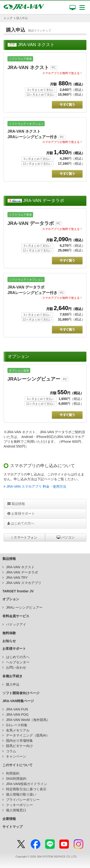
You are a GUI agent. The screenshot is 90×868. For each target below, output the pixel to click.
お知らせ (9, 641)
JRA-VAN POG (17, 715)
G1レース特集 (17, 725)
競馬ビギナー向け (19, 746)
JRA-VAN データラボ (22, 572)
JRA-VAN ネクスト (20, 567)
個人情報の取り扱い (21, 794)
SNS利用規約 (16, 779)
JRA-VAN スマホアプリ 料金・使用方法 (35, 486)
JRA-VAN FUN (17, 709)
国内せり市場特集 (19, 741)
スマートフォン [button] (24, 538)
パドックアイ (16, 624)
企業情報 (9, 819)
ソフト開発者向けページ (21, 693)
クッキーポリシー (19, 805)
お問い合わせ (16, 667)
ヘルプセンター (18, 662)
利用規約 (13, 773)
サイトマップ (12, 827)
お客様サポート (21, 513)
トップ (8, 18)
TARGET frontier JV (18, 591)
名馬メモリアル (18, 730)
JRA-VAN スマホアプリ (24, 583)
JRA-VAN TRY (17, 578)
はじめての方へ (21, 523)
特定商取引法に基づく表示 (26, 789)
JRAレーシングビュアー (24, 607)
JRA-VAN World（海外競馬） (28, 720)
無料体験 (9, 633)
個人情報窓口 (16, 810)
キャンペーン (16, 756)
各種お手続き (12, 676)
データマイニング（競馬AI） (28, 735)
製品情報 (16, 504)
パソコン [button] (66, 537)
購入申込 (13, 684)
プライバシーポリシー (23, 800)
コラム (11, 751)
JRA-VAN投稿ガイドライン (27, 784)
